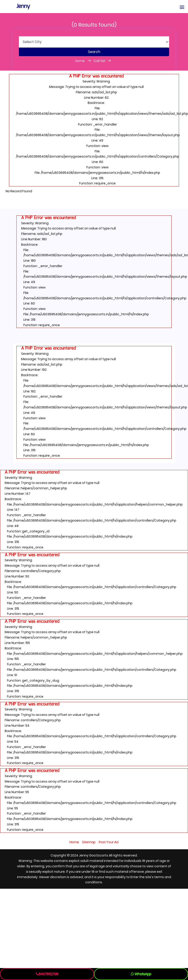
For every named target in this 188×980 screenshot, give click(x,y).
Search (94, 52)
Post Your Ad (109, 842)
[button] (182, 8)
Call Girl (99, 61)
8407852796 (47, 974)
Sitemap (89, 842)
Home (80, 61)
